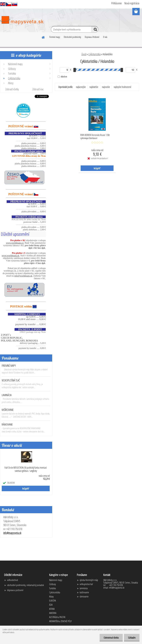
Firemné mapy (55, 37)
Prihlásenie (117, 3)
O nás (105, 37)
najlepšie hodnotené (122, 87)
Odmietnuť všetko (111, 638)
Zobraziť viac (38, 89)
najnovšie (106, 87)
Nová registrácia (132, 3)
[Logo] (22, 20)
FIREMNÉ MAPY (9, 366)
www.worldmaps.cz (15, 243)
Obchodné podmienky (72, 37)
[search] (95, 30)
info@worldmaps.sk (23, 276)
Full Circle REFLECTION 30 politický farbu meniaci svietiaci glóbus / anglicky (26, 469)
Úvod (84, 54)
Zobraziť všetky (12, 89)
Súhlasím (132, 638)
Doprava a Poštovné (92, 37)
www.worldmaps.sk (11, 256)
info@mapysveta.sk (12, 533)
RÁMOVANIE (7, 424)
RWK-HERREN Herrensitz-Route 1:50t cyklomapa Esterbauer (95, 136)
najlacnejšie (81, 87)
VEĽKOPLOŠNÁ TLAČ (11, 380)
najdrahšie (94, 87)
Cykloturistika (94, 54)
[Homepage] (43, 37)
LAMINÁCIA (7, 395)
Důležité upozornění (15, 234)
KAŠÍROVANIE (8, 410)
